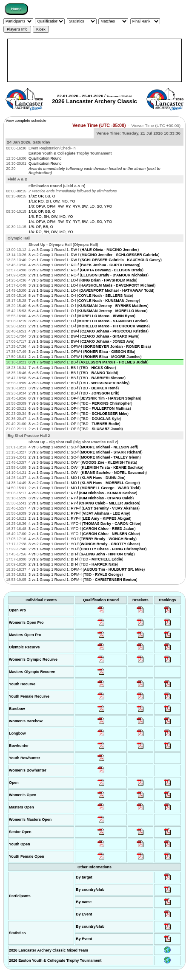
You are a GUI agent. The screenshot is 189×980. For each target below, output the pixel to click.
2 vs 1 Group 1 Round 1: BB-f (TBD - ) (74, 393)
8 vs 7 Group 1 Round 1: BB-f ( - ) (89, 362)
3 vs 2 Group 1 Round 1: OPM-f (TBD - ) (76, 574)
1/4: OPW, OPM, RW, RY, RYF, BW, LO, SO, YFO (70, 222)
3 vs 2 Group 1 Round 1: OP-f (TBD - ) (74, 424)
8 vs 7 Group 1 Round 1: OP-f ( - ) (85, 398)
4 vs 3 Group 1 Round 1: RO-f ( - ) (84, 265)
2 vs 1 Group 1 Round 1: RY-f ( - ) (84, 503)
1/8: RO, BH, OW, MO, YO (51, 217)
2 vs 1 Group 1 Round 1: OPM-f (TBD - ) (83, 580)
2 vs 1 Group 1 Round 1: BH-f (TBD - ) (73, 564)
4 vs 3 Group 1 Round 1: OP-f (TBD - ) (75, 419)
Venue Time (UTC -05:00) (99, 125)
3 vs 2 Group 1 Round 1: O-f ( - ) (88, 321)
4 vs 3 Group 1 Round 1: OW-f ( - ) (83, 462)
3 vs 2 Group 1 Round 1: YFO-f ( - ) (82, 529)
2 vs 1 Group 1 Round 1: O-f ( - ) (89, 326)
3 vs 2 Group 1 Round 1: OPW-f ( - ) (82, 352)
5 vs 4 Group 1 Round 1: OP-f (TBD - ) (79, 414)
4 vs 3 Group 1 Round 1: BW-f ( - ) (89, 331)
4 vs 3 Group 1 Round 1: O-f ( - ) (82, 316)
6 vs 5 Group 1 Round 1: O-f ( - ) (89, 306)
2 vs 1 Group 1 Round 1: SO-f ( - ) (85, 457)
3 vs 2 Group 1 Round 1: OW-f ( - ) (86, 467)
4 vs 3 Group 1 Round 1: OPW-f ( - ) (90, 346)
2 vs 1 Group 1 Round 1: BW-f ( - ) (81, 341)
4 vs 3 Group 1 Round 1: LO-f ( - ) (83, 280)
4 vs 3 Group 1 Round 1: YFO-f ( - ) (85, 524)
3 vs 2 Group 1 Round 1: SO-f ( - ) (86, 452)
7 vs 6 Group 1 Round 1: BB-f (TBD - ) (72, 368)
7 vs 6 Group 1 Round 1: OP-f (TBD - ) (80, 403)
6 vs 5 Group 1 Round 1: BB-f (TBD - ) (73, 373)
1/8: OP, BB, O (41, 227)
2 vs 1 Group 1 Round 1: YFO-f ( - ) (84, 534)
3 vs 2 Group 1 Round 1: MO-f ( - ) (84, 483)
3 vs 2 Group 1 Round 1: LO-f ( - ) (92, 285)
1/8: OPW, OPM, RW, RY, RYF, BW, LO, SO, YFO (70, 206)
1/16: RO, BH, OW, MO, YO (52, 201)
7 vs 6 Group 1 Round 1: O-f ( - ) (84, 301)
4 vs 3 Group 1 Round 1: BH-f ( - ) (82, 554)
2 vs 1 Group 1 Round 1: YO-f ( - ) (87, 549)
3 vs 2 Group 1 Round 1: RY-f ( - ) (81, 498)
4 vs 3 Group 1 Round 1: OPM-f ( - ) (87, 569)
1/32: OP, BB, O (42, 196)
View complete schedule (26, 121)
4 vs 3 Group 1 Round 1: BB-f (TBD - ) (79, 383)
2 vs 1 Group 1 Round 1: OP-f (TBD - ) (76, 429)
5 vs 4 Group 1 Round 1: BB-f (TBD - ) (77, 378)
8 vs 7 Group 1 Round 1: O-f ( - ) (81, 296)
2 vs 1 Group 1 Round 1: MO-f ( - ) (84, 488)
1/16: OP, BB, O (42, 211)
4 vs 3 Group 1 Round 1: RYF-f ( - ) (84, 508)
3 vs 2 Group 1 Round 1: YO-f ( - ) (84, 544)
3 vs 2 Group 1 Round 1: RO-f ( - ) (86, 270)
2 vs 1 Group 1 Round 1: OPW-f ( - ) (85, 357)
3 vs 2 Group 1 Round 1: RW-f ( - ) (94, 255)
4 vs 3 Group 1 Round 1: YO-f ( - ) (83, 539)
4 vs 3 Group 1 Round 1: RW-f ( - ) (84, 250)
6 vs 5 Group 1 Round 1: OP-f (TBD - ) (80, 408)
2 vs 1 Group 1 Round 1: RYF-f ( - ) (80, 518)
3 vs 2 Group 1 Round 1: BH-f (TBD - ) (76, 559)
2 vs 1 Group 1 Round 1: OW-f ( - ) (88, 473)
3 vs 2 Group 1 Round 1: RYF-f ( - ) (79, 513)
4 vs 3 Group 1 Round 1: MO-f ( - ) (77, 478)
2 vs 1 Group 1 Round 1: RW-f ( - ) (95, 260)
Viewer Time (156, 125)
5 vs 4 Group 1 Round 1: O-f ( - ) (88, 311)
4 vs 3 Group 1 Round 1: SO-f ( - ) (83, 447)
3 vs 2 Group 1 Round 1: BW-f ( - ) (84, 336)
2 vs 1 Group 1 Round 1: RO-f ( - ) (89, 275)
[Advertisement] (94, 60)
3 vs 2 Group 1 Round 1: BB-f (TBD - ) (74, 388)
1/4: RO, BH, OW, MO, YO (51, 232)
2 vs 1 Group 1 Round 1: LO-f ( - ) (91, 290)
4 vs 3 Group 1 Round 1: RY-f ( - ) (83, 493)
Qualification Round (45, 158)
